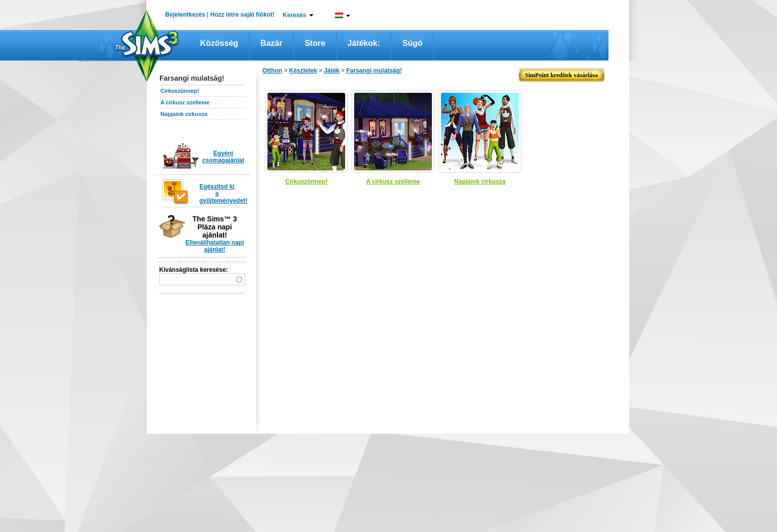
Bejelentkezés (185, 15)
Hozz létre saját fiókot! (242, 15)
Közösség (219, 43)
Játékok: (364, 43)
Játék (332, 71)
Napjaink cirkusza (184, 114)
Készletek (303, 71)
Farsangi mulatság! (374, 71)
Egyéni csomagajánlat (223, 157)
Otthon (272, 71)
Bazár (271, 43)
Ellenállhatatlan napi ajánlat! (214, 246)
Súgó (412, 43)
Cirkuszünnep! (180, 91)
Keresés (294, 15)
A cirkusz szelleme (185, 102)
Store (315, 43)
